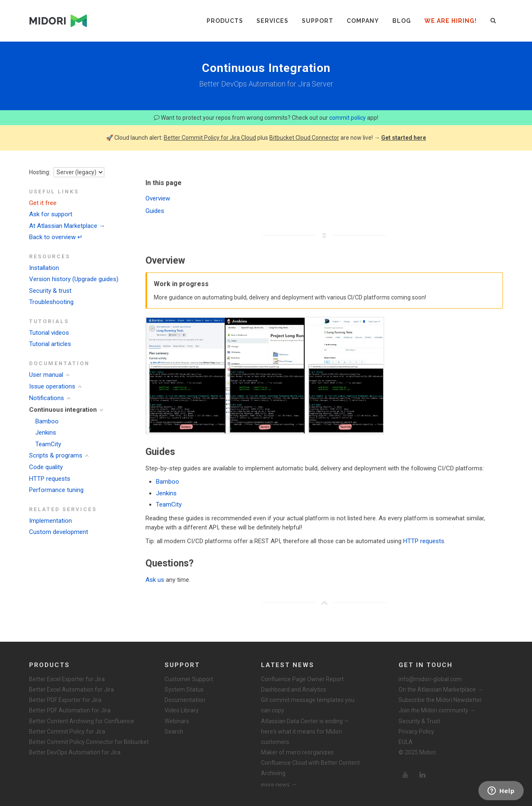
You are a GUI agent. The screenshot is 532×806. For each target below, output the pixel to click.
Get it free (43, 203)
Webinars (177, 721)
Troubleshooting (51, 302)
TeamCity (48, 444)
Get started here (404, 138)
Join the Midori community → (437, 710)
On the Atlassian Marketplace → (441, 690)
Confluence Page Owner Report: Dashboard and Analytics (303, 684)
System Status (184, 690)
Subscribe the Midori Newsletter (440, 700)
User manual (46, 375)
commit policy (347, 118)
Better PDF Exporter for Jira (65, 700)
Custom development (59, 532)
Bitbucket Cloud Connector (304, 138)
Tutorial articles (50, 344)
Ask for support (51, 214)
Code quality (46, 467)
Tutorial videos (49, 333)
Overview (158, 198)
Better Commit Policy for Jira (67, 732)
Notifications (47, 398)
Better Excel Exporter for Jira (67, 679)
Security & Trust (419, 721)
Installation (44, 268)
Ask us (155, 580)
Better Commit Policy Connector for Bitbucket (89, 742)
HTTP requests (50, 479)
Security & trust (50, 291)
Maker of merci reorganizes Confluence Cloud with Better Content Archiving (310, 763)
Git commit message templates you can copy (308, 705)
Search (174, 732)
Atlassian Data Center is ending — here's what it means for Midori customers (305, 732)
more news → (279, 784)
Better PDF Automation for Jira (70, 710)
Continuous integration (63, 410)
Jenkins (46, 433)
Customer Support (189, 679)
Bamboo (47, 421)
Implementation (50, 521)
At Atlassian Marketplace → (67, 226)
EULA (406, 742)
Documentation (185, 700)
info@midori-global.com (430, 679)
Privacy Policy (416, 732)
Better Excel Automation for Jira (71, 690)
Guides (155, 211)
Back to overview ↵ (56, 237)
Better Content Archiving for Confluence (82, 721)
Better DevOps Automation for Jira (75, 752)
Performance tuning (56, 490)
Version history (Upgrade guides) (74, 279)
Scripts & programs (56, 455)
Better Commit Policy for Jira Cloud (210, 138)
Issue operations (52, 386)
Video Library (182, 710)
